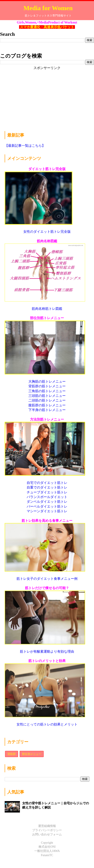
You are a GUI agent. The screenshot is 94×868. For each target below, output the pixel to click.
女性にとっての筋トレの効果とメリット (47, 724)
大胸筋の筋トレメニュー (47, 381)
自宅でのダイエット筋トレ (47, 483)
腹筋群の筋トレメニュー (47, 405)
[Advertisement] (36, 97)
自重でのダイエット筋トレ (47, 487)
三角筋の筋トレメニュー (47, 391)
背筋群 (12, 754)
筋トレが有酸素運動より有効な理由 (47, 651)
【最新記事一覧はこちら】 (25, 146)
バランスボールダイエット (47, 497)
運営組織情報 (47, 826)
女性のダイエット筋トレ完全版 (47, 232)
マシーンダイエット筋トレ (47, 511)
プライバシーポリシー (47, 830)
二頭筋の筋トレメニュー (47, 400)
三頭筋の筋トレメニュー (47, 396)
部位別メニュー (32, 754)
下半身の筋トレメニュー (47, 410)
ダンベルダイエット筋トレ (47, 502)
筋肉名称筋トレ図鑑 (47, 309)
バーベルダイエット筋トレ (47, 506)
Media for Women (48, 8)
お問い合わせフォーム (47, 834)
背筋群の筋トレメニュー (47, 386)
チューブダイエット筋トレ (47, 492)
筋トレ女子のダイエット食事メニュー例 (47, 579)
